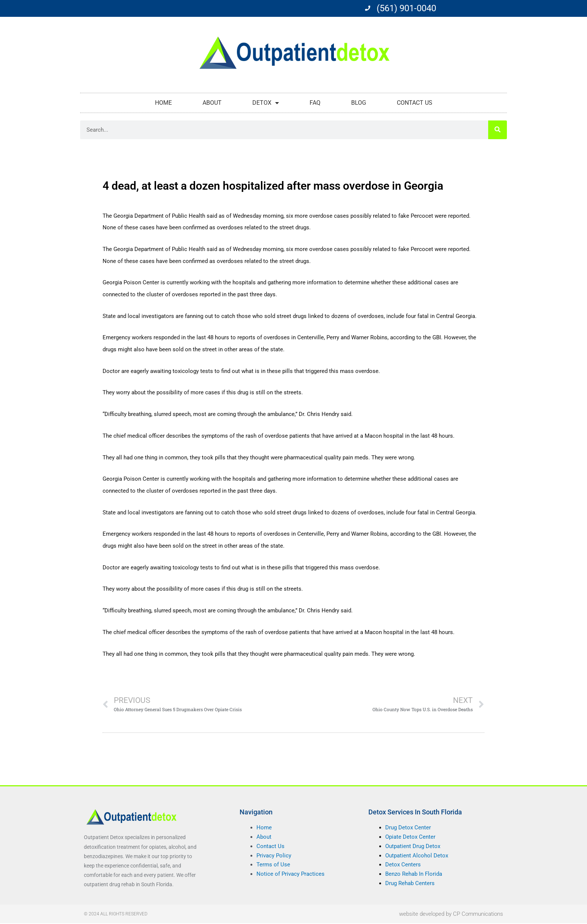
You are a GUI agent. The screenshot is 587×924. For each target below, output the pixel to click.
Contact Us (415, 103)
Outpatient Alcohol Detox (417, 856)
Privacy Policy (274, 856)
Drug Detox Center (408, 828)
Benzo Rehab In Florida (414, 875)
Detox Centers (403, 865)
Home (163, 103)
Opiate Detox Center (410, 838)
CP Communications (478, 914)
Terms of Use (273, 865)
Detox (266, 103)
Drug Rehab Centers (410, 884)
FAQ (315, 103)
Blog (359, 103)
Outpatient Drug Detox (413, 847)
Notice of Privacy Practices (291, 875)
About (212, 103)
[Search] (498, 130)
